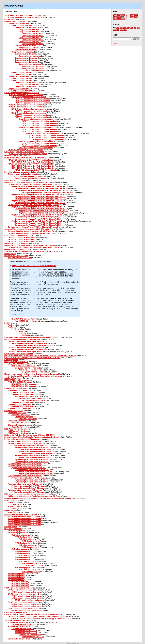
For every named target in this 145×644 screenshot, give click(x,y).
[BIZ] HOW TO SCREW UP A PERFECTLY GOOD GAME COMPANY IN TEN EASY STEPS (40, 356)
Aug (138, 28)
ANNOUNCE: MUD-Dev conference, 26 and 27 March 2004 (28, 252)
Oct (118, 30)
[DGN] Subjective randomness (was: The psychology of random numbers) (34, 614)
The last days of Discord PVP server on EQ (22, 15)
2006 (132, 17)
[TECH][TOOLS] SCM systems (16, 380)
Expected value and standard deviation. (20, 172)
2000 (132, 15)
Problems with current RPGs (16, 388)
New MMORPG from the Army (16, 256)
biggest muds (10, 19)
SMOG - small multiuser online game (19, 588)
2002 (115, 17)
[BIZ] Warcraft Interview (14, 429)
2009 (119, 19)
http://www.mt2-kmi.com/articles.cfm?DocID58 (34, 266)
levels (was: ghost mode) (15, 180)
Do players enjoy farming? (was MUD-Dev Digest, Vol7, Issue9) (40, 188)
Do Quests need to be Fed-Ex (16, 362)
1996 (115, 15)
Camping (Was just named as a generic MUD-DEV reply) (27, 229)
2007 (136, 17)
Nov (121, 30)
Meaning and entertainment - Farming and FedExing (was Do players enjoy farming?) (39, 498)
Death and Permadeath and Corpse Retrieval (22, 339)
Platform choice (11, 527)
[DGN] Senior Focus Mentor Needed (19, 354)
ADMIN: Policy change (13, 378)
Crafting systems (11, 360)
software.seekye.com (72, 643)
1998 (123, 15)
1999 (128, 15)
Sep (114, 30)
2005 (128, 17)
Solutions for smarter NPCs (16, 620)
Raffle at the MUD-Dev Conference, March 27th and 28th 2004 (29, 435)
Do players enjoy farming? (15, 243)
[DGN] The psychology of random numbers (22, 93)
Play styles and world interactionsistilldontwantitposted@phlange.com (33, 337)
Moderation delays (12, 156)
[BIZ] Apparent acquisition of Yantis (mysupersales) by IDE (28, 494)
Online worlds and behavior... (16, 250)
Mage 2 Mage (10, 510)
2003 (119, 17)
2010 (123, 19)
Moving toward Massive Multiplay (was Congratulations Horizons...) (32, 374)
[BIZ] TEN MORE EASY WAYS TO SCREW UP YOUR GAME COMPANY (32, 358)
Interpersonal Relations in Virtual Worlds (21, 515)
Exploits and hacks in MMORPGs (18, 235)
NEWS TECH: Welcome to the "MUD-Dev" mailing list (26, 158)
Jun (132, 28)
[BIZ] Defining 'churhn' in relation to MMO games (24, 152)
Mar (121, 28)
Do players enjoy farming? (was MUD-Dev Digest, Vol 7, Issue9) (33, 184)
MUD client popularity (13, 529)
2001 (136, 15)
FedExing (8, 323)
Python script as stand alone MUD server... (22, 439)
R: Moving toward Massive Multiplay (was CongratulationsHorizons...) (32, 437)
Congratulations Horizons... (16, 21)
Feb (118, 28)
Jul (135, 28)
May (128, 28)
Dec (125, 30)
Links (115, 43)
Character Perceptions (13, 411)
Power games (10, 500)
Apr (125, 28)
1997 (119, 15)
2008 (115, 19)
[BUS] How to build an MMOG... (17, 612)
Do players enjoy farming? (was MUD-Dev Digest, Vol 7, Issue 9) (30, 182)
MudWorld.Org (10, 254)
